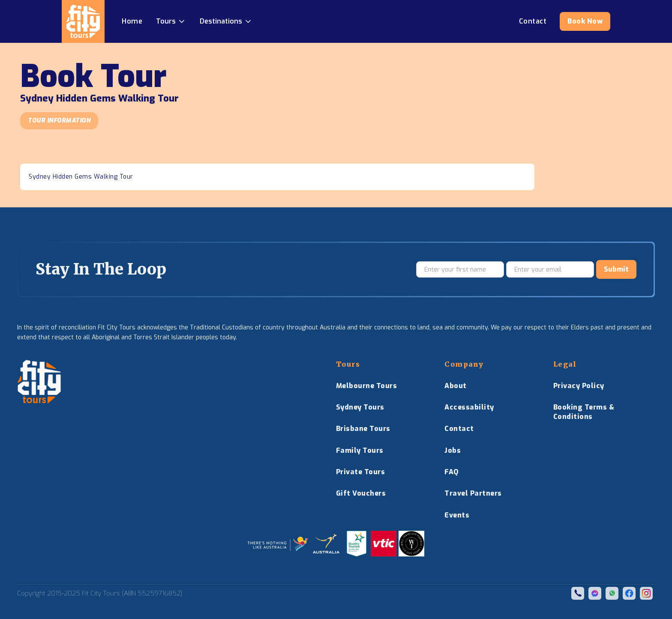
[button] (171, 21)
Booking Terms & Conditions (584, 412)
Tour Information (59, 121)
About (456, 386)
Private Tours (361, 472)
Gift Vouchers (361, 493)
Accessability (469, 407)
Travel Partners (473, 493)
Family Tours (360, 450)
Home (132, 21)
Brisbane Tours (363, 429)
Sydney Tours (360, 407)
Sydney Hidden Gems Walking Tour (81, 177)
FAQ (452, 472)
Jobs (453, 450)
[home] (83, 21)
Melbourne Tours (367, 386)
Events (457, 515)
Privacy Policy (579, 386)
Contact (459, 429)
